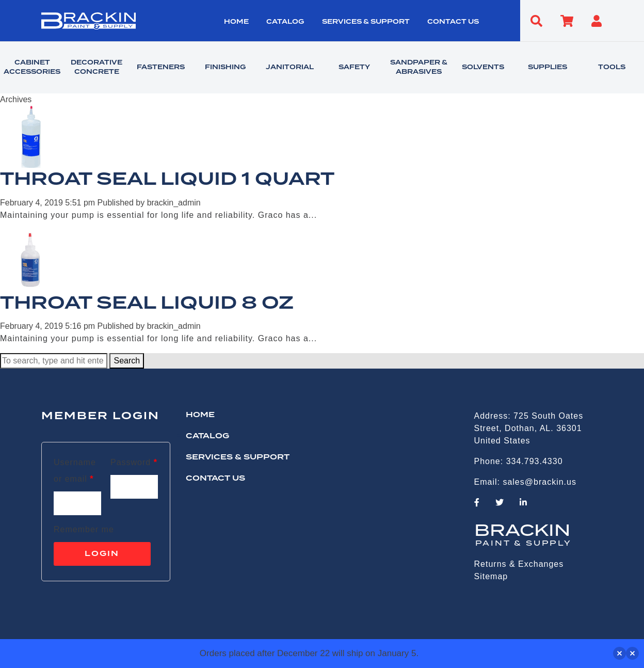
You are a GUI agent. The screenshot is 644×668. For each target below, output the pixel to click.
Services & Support (366, 22)
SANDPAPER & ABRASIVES (419, 68)
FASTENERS (161, 68)
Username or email (75, 471)
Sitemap (491, 576)
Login (102, 554)
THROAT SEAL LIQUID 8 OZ (147, 304)
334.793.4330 (535, 461)
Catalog (285, 22)
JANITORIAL (290, 68)
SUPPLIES (548, 68)
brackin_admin (174, 203)
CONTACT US (453, 22)
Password (134, 462)
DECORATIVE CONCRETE (96, 68)
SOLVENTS (483, 68)
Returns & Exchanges (519, 564)
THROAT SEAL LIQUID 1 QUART (167, 180)
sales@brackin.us (540, 482)
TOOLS (612, 68)
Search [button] (127, 361)
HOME (236, 22)
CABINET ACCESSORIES (32, 68)
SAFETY (354, 68)
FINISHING (225, 68)
